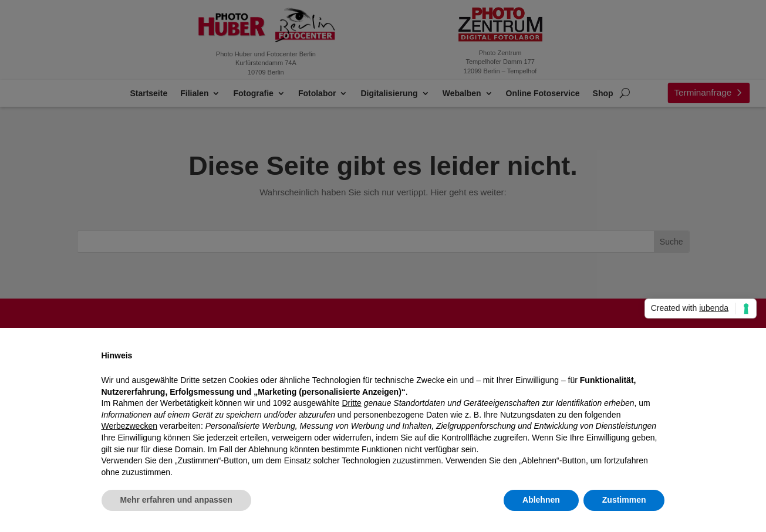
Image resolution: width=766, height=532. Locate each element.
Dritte (351, 403)
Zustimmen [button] (624, 500)
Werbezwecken (129, 426)
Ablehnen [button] (541, 500)
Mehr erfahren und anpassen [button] (176, 500)
